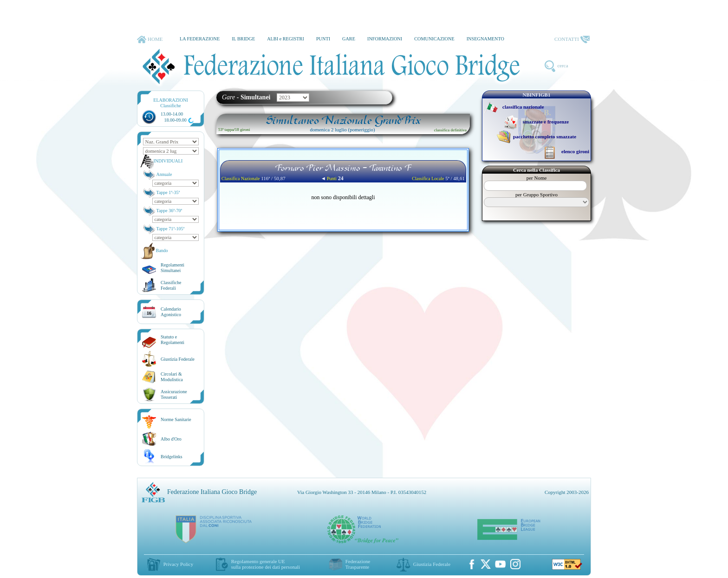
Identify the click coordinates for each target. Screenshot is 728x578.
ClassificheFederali (171, 285)
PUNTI (323, 39)
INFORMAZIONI (385, 39)
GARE (349, 39)
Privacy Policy (178, 564)
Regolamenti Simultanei (172, 268)
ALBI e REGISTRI (286, 39)
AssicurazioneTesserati (174, 394)
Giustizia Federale (178, 359)
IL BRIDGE (243, 39)
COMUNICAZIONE (434, 39)
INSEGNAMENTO (485, 39)
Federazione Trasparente (358, 564)
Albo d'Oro (171, 439)
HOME (150, 39)
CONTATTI (572, 39)
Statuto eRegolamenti (172, 340)
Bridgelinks (172, 457)
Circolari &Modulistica (172, 377)
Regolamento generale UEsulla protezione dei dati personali (266, 564)
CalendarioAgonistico (171, 312)
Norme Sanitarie (176, 419)
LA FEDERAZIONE (200, 39)
